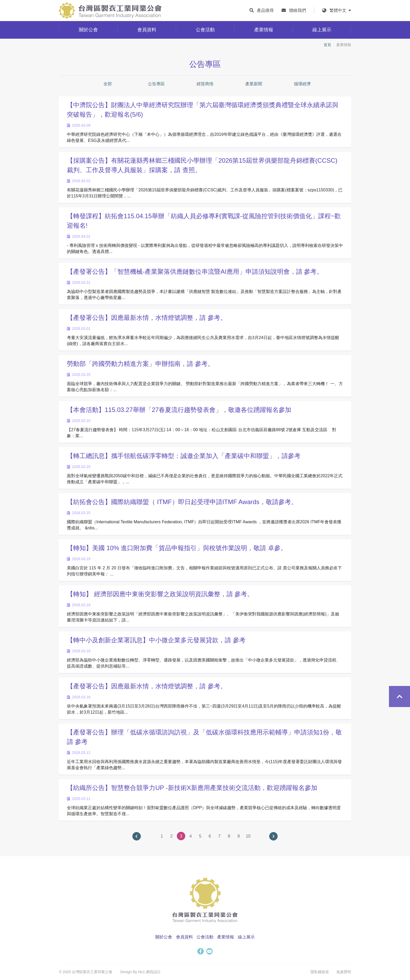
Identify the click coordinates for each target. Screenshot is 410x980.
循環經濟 (302, 84)
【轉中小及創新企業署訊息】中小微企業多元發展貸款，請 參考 (156, 640)
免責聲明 (344, 972)
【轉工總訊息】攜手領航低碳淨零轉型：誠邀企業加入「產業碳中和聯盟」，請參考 (184, 456)
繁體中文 (340, 10)
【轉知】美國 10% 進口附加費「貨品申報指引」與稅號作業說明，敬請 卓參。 (177, 548)
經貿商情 (205, 84)
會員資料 (184, 937)
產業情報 (226, 937)
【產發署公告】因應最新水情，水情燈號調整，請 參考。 (147, 318)
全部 (108, 84)
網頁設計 (153, 972)
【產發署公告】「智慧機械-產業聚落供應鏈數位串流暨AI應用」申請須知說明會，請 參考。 (195, 272)
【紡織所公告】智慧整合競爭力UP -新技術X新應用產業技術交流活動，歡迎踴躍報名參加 (192, 788)
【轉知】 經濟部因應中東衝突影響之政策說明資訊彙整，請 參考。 (160, 594)
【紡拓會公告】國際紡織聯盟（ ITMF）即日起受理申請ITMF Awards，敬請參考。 (182, 502)
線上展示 (246, 937)
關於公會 (164, 937)
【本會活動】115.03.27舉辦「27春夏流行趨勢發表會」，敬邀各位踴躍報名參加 (179, 410)
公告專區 (156, 84)
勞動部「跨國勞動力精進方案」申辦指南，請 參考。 (140, 364)
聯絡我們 (298, 10)
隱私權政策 (320, 972)
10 (248, 836)
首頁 (327, 45)
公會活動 (205, 937)
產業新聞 (254, 84)
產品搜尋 (265, 10)
